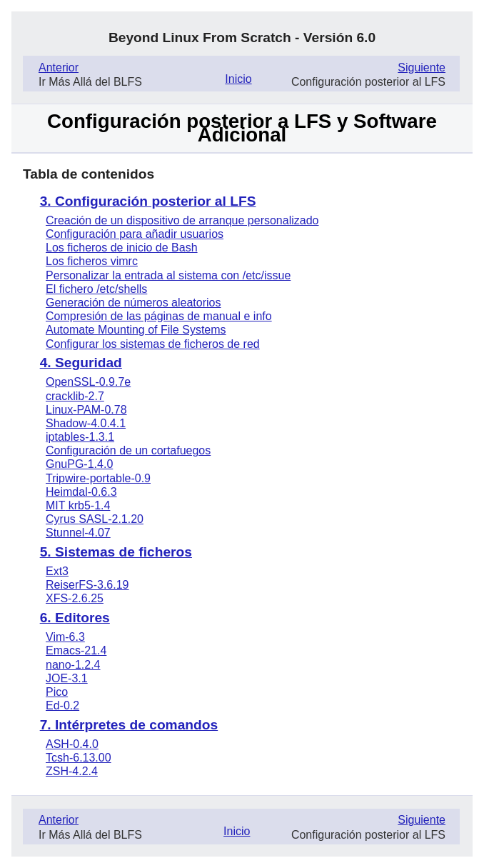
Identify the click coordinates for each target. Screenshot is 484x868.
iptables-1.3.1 (80, 437)
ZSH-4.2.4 (72, 771)
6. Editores (75, 618)
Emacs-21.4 (76, 650)
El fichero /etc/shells (96, 289)
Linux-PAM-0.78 (86, 410)
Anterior (59, 68)
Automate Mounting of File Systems (136, 330)
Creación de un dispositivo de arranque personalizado (182, 220)
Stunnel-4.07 (78, 533)
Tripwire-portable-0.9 (98, 478)
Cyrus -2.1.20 (95, 519)
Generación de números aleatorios (133, 303)
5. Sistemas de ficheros (116, 552)
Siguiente (422, 68)
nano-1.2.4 (73, 665)
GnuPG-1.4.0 (79, 464)
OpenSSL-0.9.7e (88, 382)
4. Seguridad (81, 363)
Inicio (238, 79)
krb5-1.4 (78, 505)
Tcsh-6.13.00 (79, 758)
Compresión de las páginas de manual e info (159, 316)
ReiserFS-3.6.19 (87, 585)
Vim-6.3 (65, 637)
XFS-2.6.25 (75, 598)
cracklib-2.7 (75, 396)
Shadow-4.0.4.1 (86, 423)
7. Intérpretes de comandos (129, 725)
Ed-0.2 (62, 705)
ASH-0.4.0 (72, 744)
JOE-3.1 (67, 678)
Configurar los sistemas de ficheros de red (153, 344)
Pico (57, 692)
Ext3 (57, 571)
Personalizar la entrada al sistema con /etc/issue (168, 275)
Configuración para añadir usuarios (135, 234)
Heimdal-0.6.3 (81, 492)
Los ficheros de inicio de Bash (122, 248)
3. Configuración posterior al (148, 201)
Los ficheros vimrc (92, 261)
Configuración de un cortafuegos (128, 450)
